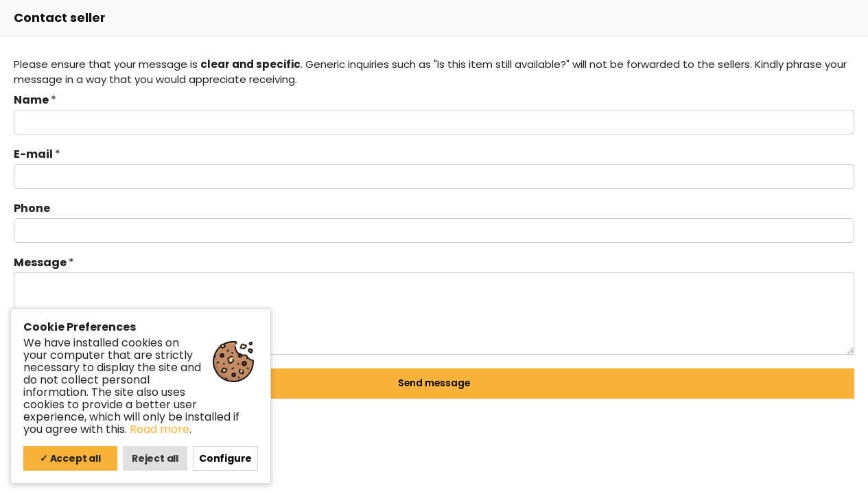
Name (35, 100)
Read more (160, 429)
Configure (225, 458)
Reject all (155, 458)
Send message (434, 383)
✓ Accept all (70, 458)
